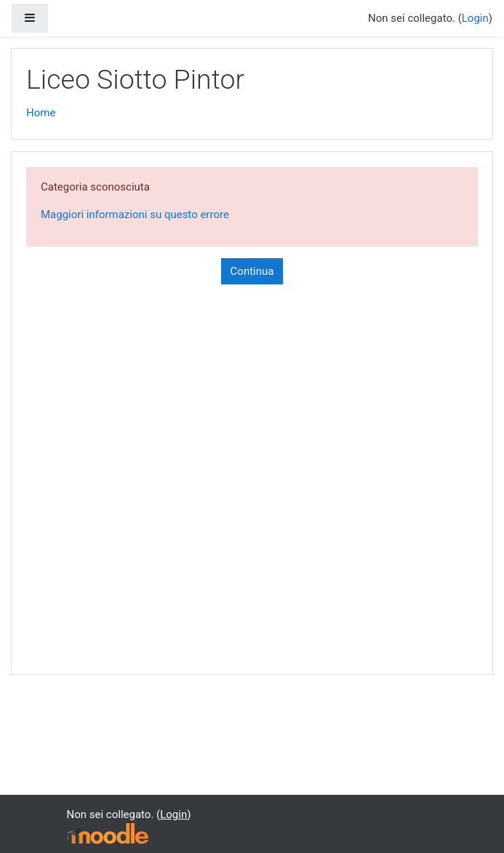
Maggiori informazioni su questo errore (135, 215)
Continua (252, 271)
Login (475, 18)
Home (41, 113)
